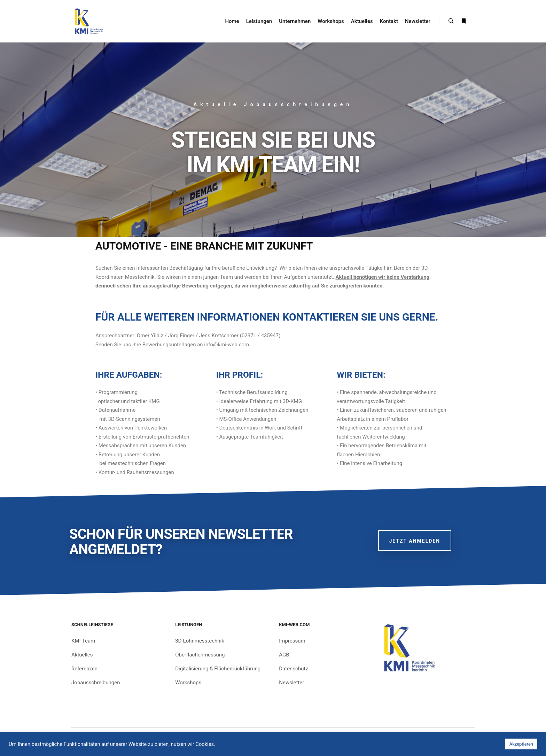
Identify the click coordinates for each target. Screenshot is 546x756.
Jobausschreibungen (96, 683)
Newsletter (291, 683)
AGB (284, 655)
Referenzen (84, 669)
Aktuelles (82, 655)
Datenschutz (294, 669)
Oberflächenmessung (200, 655)
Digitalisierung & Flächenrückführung (218, 669)
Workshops (188, 683)
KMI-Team (83, 641)
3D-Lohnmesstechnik (200, 641)
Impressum (292, 641)
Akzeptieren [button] (521, 744)
